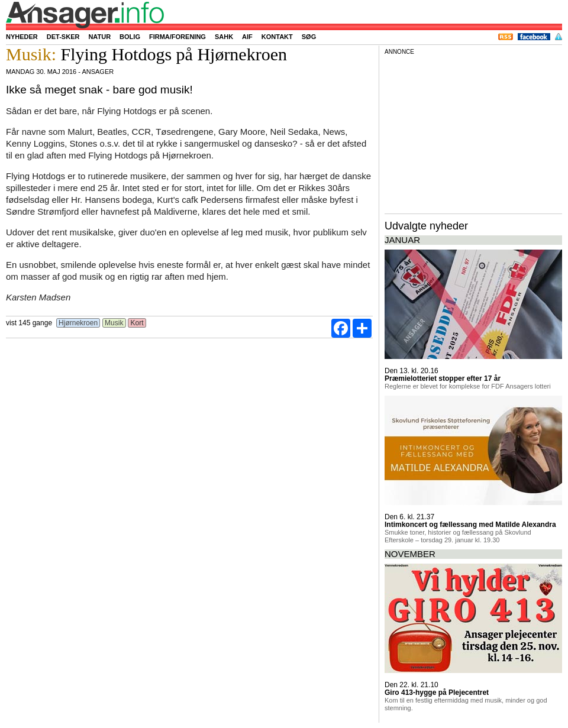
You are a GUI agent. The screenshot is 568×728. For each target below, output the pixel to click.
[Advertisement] (473, 132)
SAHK (224, 37)
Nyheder (22, 37)
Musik (114, 323)
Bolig (130, 37)
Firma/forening (177, 37)
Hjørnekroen (78, 323)
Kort (137, 323)
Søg (309, 37)
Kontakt (277, 37)
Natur (99, 37)
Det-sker (63, 37)
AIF (247, 37)
